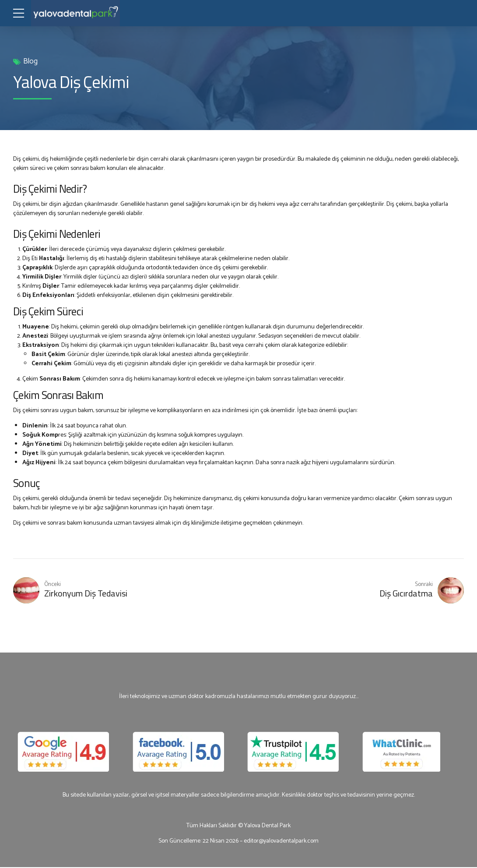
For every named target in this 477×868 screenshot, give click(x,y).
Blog (30, 62)
